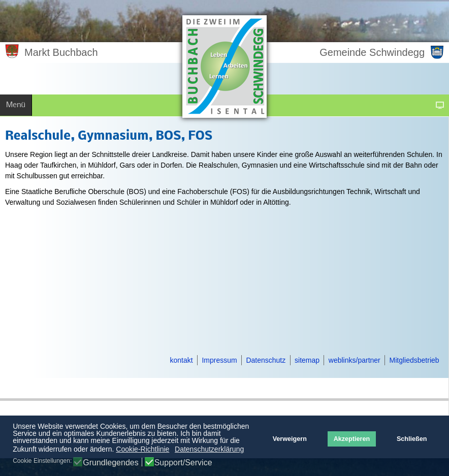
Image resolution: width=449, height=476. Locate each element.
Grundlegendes (110, 463)
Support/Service (183, 463)
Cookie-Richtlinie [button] (142, 449)
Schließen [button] (412, 439)
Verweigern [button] (290, 439)
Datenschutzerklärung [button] (209, 449)
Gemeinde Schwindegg (372, 52)
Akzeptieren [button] (352, 439)
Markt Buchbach (61, 52)
